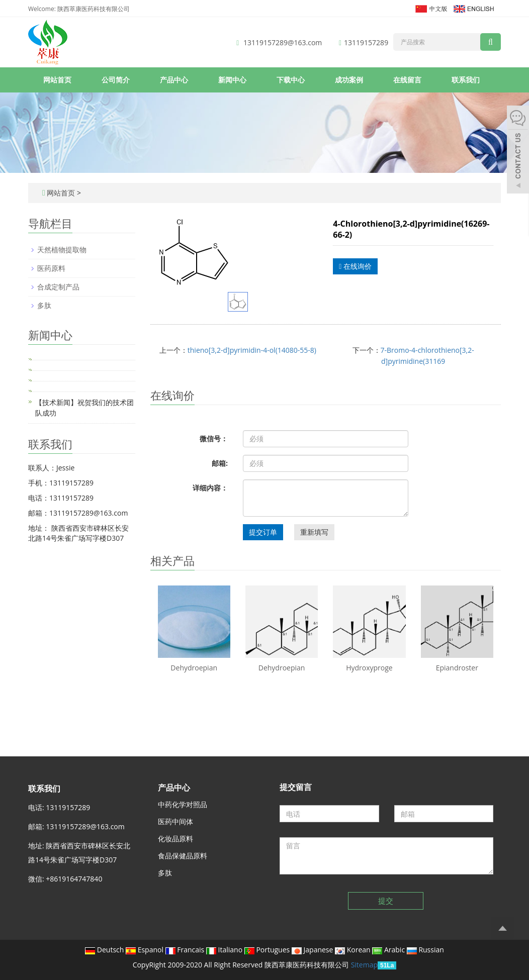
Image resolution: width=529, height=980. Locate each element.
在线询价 (355, 266)
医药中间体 (175, 821)
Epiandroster (457, 668)
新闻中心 (232, 80)
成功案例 (349, 80)
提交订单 (263, 532)
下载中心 (291, 80)
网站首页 (57, 80)
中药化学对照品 (183, 804)
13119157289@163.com (283, 42)
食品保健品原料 (183, 856)
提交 (386, 901)
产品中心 (174, 80)
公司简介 (116, 80)
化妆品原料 (175, 839)
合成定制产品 (58, 287)
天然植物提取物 (62, 250)
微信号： (214, 438)
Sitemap (364, 965)
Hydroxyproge (369, 668)
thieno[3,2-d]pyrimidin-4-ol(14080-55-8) (252, 350)
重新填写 (314, 532)
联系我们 (466, 80)
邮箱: (220, 463)
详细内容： (210, 488)
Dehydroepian (194, 668)
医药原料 (51, 268)
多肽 (44, 305)
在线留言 (407, 80)
